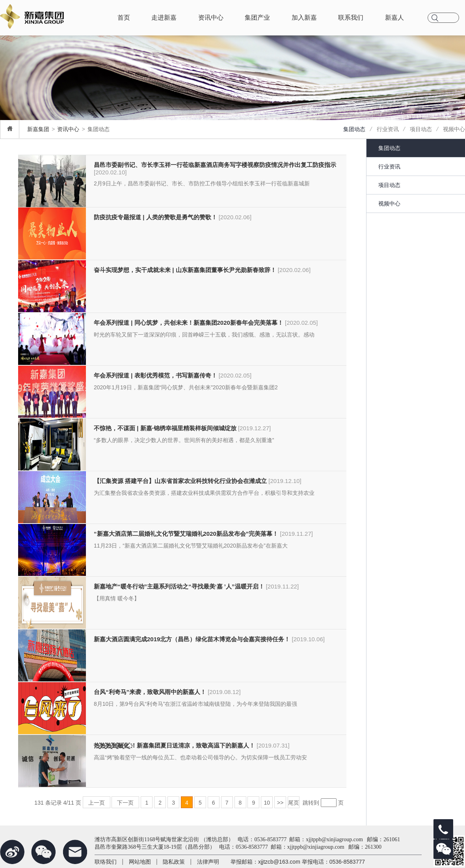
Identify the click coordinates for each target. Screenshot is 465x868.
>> (280, 802)
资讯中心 (211, 18)
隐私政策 (174, 862)
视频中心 (454, 129)
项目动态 (421, 129)
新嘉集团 (38, 129)
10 (267, 802)
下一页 (125, 802)
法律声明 (208, 862)
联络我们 (106, 862)
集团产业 (257, 18)
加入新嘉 (304, 18)
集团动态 (354, 129)
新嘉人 (394, 18)
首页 (124, 18)
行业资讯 (388, 129)
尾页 (294, 802)
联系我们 (351, 18)
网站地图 (140, 862)
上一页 (97, 802)
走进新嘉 (164, 18)
